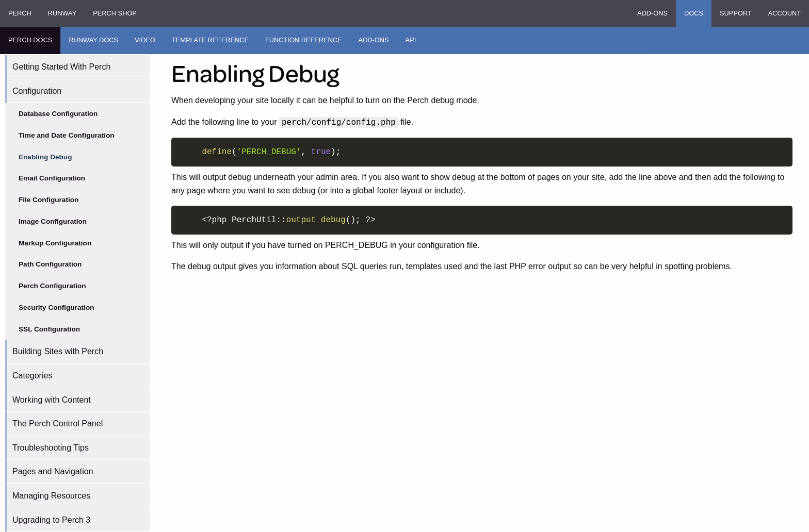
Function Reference (304, 40)
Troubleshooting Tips (51, 448)
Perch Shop (115, 13)
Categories (32, 376)
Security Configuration (56, 307)
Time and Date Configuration (67, 135)
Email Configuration (52, 178)
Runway (62, 13)
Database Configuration (58, 114)
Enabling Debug (45, 157)
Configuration (37, 91)
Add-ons (652, 13)
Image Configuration (53, 221)
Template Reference (210, 40)
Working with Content (52, 400)
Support (736, 13)
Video (145, 40)
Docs (694, 13)
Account (784, 13)
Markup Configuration (55, 243)
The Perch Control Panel (58, 423)
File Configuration (48, 200)
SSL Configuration (49, 329)
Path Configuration (50, 264)
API (411, 40)
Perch (20, 13)
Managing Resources (51, 496)
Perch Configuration (52, 286)
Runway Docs (93, 40)
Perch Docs (30, 40)
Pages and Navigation (53, 471)
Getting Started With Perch (61, 67)
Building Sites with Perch (58, 351)
